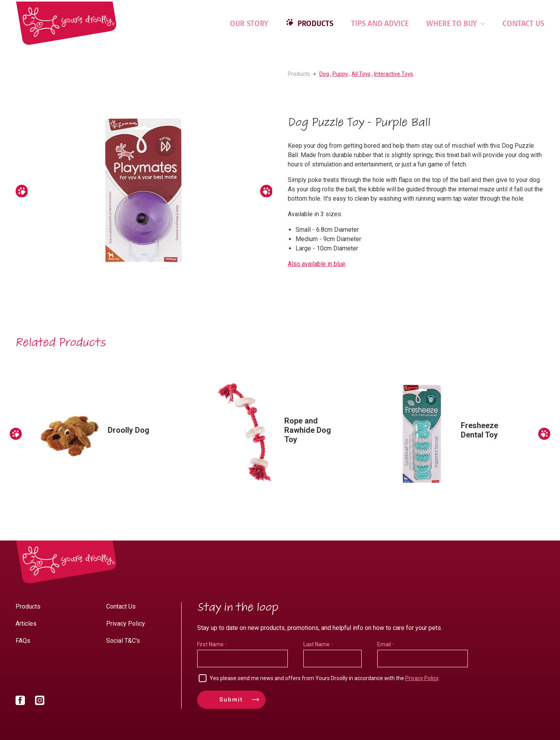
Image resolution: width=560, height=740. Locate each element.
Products (315, 23)
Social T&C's (123, 641)
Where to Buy (456, 23)
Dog (324, 74)
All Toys (361, 74)
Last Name (317, 644)
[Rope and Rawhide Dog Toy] (280, 434)
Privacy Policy (126, 624)
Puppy (340, 74)
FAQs (23, 641)
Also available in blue (317, 264)
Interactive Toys (394, 74)
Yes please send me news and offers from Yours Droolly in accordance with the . (325, 678)
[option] (144, 191)
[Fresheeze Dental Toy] (457, 434)
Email (384, 644)
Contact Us (523, 23)
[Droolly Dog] (104, 434)
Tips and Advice (380, 23)
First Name (210, 644)
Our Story (249, 23)
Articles (26, 624)
